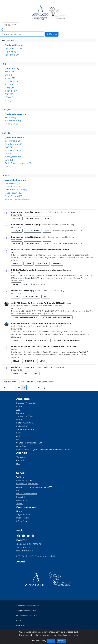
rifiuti (17, 264)
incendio (11, 91)
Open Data (21, 446)
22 (30, 388)
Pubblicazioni (14, 144)
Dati (9, 154)
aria (9, 75)
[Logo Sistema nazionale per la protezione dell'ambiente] (58, 13)
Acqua (19, 406)
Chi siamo (21, 457)
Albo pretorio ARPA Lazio (26, 611)
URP (18, 464)
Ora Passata (12, 183)
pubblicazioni (14, 81)
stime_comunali (15, 157)
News (19, 511)
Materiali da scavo (25, 480)
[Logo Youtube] (28, 536)
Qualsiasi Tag (12, 69)
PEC (18, 556)
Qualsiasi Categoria (15, 114)
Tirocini (20, 504)
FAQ (18, 490)
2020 (9, 97)
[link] (2, 30)
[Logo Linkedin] (33, 536)
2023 (47, 243)
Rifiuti (19, 420)
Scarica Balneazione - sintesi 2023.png (57, 237)
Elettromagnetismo (25, 423)
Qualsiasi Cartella (14, 138)
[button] (10, 25)
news (9, 72)
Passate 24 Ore (14, 187)
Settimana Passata (16, 190)
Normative (12, 124)
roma (9, 88)
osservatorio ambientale (56, 317)
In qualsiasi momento (16, 180)
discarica (42, 264)
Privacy (19, 620)
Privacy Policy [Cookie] (39, 641)
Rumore (20, 413)
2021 (9, 94)
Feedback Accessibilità (45, 556)
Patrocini (20, 497)
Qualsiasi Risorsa (14, 45)
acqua (10, 78)
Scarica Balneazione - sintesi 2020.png (58, 212)
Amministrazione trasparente (28, 606)
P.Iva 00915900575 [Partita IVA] (25, 551)
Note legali (21, 625)
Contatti (20, 460)
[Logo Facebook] (19, 536)
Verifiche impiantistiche (27, 484)
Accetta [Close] (62, 641)
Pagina (10, 52)
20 (19, 388)
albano (57, 264)
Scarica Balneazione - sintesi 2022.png (57, 225)
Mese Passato (13, 193)
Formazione (22, 500)
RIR (18, 440)
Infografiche (13, 121)
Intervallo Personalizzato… (18, 199)
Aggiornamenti (23, 515)
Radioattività (22, 426)
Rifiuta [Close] (51, 641)
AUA (18, 436)
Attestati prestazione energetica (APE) (34, 487)
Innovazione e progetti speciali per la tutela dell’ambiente (43, 450)
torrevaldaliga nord (25, 317)
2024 (9, 85)
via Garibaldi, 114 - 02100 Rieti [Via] (30, 544)
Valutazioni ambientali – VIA (29, 443)
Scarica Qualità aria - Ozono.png (49, 367)
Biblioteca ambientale (27, 494)
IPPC (18, 433)
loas (42, 361)
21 (25, 388)
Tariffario (20, 477)
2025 (9, 100)
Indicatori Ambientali (26, 403)
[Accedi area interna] (21, 562)
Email (25, 556)
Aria (18, 410)
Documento (14, 48)
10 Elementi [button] (12, 382)
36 (40, 388)
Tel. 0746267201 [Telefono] (23, 547)
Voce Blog (12, 55)
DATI (9, 147)
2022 (47, 231)
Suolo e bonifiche (24, 416)
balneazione (33, 218)
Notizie (10, 118)
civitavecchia (31, 297)
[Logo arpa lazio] (40, 13)
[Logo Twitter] (23, 536)
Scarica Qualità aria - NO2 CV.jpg (50, 291)
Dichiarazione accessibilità (26, 615)
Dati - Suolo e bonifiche (18, 163)
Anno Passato (14, 196)
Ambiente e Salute (25, 430)
